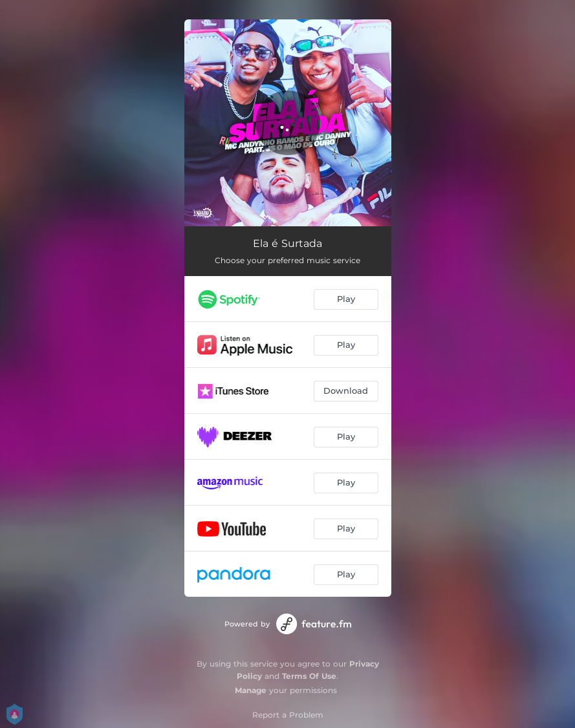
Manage (251, 690)
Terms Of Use (309, 676)
